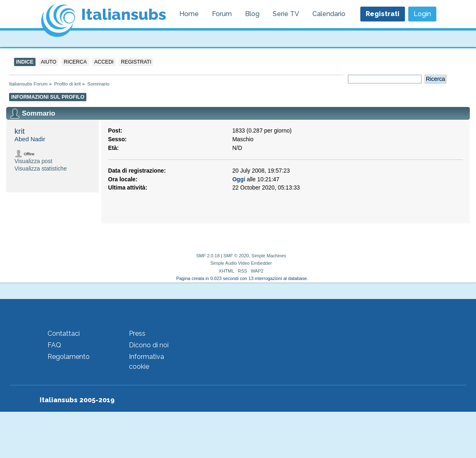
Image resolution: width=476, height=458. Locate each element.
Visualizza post (33, 161)
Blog (252, 14)
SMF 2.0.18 (208, 256)
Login (422, 14)
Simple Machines (269, 256)
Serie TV (286, 14)
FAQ (54, 345)
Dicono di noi (149, 345)
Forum (222, 14)
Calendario (329, 14)
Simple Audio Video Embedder (241, 263)
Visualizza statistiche (41, 169)
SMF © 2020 (236, 256)
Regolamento (69, 357)
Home (189, 14)
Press (137, 333)
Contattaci (64, 333)
